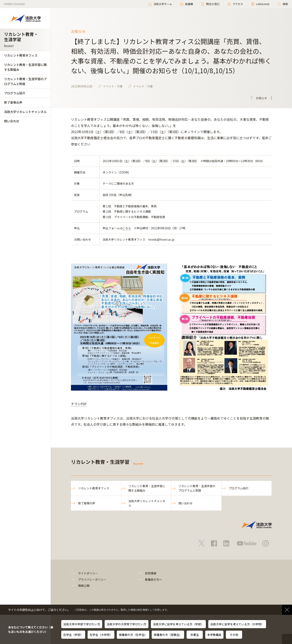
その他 (234, 635)
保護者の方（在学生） (133, 635)
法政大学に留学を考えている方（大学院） (237, 624)
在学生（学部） (73, 635)
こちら (127, 228)
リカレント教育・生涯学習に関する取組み (25, 67)
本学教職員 (214, 635)
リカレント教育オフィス (21, 55)
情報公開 (84, 586)
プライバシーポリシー (92, 579)
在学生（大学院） (101, 635)
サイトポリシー (88, 573)
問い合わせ (12, 121)
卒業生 (195, 635)
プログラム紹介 (15, 93)
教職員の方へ (154, 579)
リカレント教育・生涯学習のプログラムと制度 (25, 81)
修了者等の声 (13, 102)
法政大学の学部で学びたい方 (82, 624)
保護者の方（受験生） (168, 635)
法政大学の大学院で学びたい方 (127, 624)
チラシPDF (79, 404)
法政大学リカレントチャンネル (25, 112)
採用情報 (151, 573)
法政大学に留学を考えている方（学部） (178, 624)
